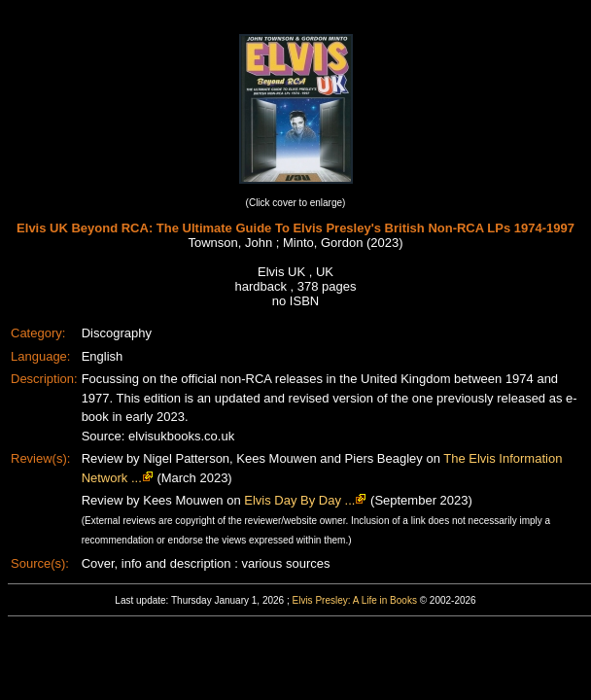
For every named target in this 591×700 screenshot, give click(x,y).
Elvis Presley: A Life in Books (355, 600)
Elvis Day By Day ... (299, 500)
